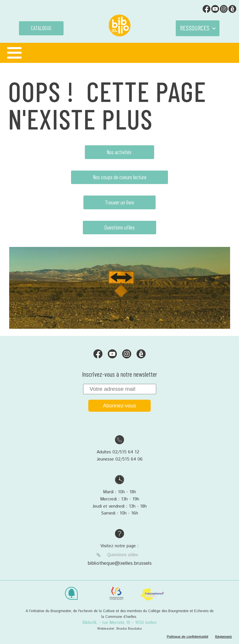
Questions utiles (119, 227)
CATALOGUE (41, 28)
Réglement (223, 637)
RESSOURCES (195, 28)
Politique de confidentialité (188, 637)
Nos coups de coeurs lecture (120, 177)
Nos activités (120, 152)
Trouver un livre (119, 202)
